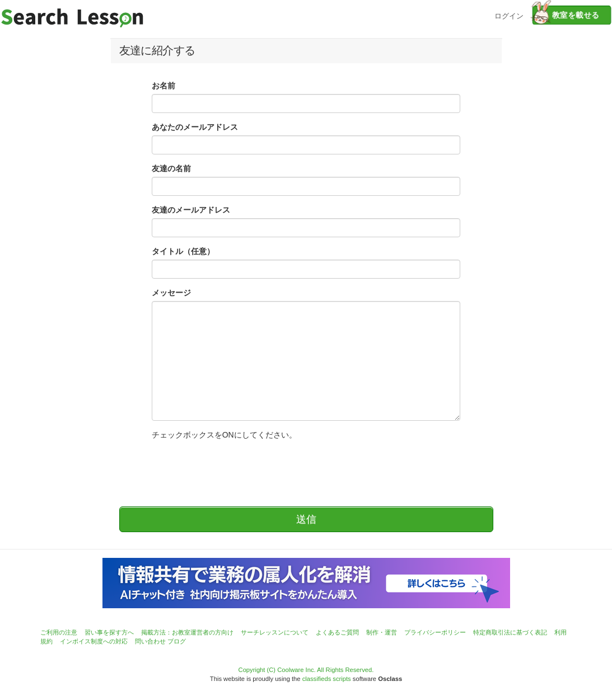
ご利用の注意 (59, 632)
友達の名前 (171, 168)
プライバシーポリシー (435, 632)
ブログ (177, 641)
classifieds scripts (327, 679)
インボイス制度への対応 (94, 641)
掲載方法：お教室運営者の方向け (187, 632)
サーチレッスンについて (275, 632)
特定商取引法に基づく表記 (510, 632)
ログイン (509, 15)
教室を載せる (566, 15)
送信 (306, 519)
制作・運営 (382, 632)
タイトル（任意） (183, 251)
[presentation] (237, 468)
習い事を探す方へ (109, 632)
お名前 (163, 86)
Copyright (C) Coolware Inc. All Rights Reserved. (306, 670)
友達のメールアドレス (191, 210)
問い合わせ (150, 641)
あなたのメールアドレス (195, 127)
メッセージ (171, 293)
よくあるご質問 (337, 632)
